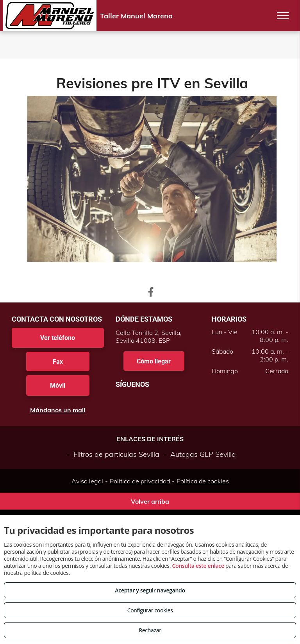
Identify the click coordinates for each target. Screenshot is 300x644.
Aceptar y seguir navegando (150, 590)
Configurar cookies (150, 610)
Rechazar (150, 630)
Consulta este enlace (198, 566)
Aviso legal (87, 481)
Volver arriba (150, 501)
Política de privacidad (140, 481)
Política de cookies (203, 481)
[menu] (283, 16)
